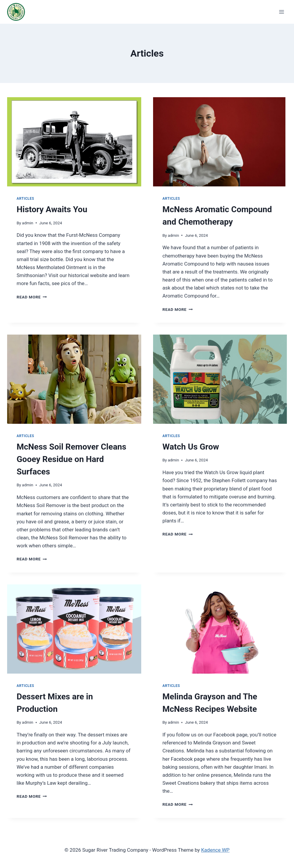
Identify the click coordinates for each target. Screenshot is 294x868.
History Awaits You (52, 209)
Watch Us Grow (191, 447)
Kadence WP (215, 850)
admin (28, 223)
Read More (32, 297)
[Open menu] (281, 12)
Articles (25, 199)
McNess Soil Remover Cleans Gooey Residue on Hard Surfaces (71, 459)
